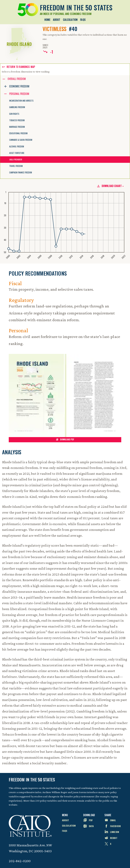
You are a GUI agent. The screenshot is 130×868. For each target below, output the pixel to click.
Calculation (70, 20)
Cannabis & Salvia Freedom (21, 140)
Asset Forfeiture (17, 153)
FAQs (83, 20)
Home (47, 20)
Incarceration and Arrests (21, 101)
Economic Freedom (19, 86)
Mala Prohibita (16, 159)
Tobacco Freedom (17, 120)
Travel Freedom (16, 166)
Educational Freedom (18, 133)
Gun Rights (14, 114)
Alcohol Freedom (17, 146)
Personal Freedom (19, 94)
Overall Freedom (17, 79)
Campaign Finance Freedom (21, 172)
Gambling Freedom (17, 107)
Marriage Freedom (17, 127)
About (57, 20)
